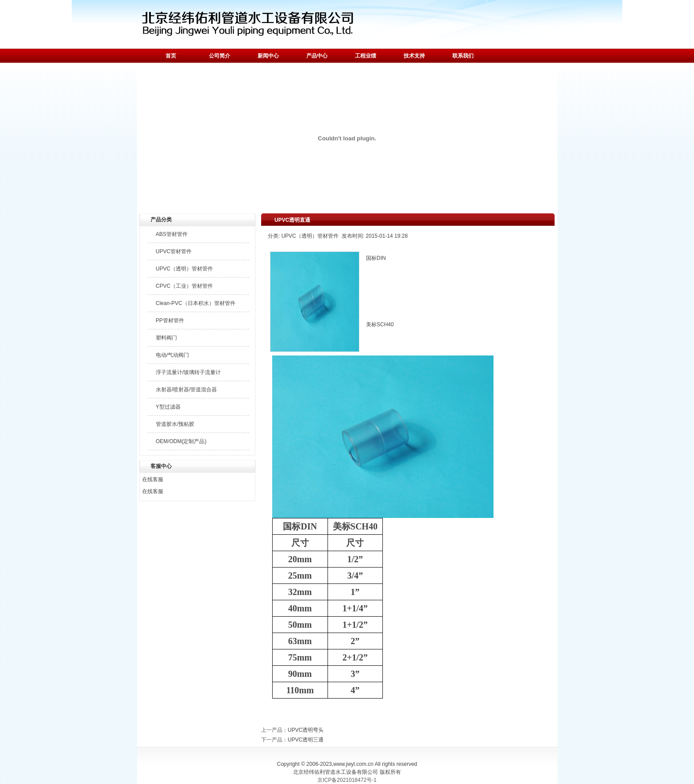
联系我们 (463, 56)
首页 (171, 56)
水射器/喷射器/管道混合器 (187, 390)
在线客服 (153, 479)
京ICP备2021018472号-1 (347, 780)
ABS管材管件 (172, 234)
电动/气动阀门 (172, 355)
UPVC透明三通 (306, 740)
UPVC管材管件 (174, 251)
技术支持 (414, 56)
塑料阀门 (166, 338)
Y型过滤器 (168, 407)
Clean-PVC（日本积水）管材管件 (196, 303)
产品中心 (317, 56)
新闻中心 (268, 56)
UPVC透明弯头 (306, 730)
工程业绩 (366, 56)
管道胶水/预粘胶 (175, 424)
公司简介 (220, 56)
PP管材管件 (170, 321)
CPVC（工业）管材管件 (184, 286)
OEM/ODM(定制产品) (181, 441)
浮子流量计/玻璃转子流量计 (188, 372)
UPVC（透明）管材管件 (184, 269)
